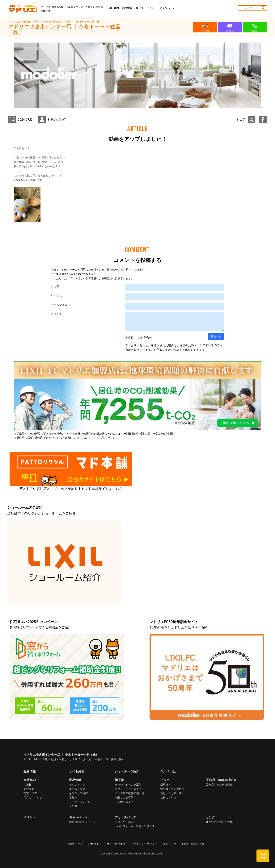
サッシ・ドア (77, 785)
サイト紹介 (77, 771)
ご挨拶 (27, 785)
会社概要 (29, 789)
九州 (36, 22)
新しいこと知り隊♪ (172, 793)
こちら (93, 438)
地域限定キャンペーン (82, 822)
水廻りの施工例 (124, 797)
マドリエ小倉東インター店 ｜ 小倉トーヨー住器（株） (71, 22)
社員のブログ (168, 797)
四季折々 (166, 785)
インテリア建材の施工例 (129, 793)
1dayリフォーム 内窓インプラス (135, 826)
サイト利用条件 (116, 844)
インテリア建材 (78, 793)
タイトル (57, 296)
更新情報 (30, 771)
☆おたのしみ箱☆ (125, 822)
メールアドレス (61, 305)
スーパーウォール (80, 802)
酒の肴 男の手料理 (172, 789)
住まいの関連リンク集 (219, 822)
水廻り (73, 797)
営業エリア (30, 793)
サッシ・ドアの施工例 (128, 785)
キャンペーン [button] (167, 8)
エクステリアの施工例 (128, 789)
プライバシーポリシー (144, 844)
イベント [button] (151, 8)
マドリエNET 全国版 (20, 22)
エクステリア (77, 789)
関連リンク (170, 844)
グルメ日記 (168, 771)
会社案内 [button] (114, 8)
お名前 (55, 286)
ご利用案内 (95, 844)
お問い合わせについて (195, 844)
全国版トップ (75, 844)
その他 (73, 806)
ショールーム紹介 (127, 771)
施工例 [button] (139, 8)
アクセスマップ (33, 797)
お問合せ (146, 338)
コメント (57, 314)
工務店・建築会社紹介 (219, 785)
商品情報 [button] (127, 8)
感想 (131, 338)
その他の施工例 (124, 802)
